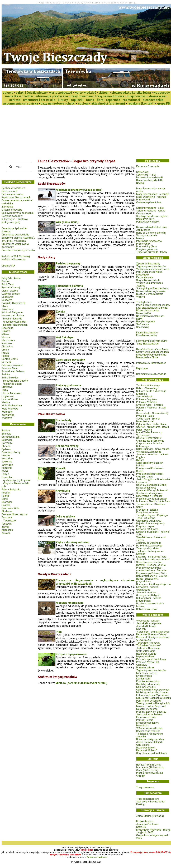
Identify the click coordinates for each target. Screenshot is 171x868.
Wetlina (6, 402)
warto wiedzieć (85, 93)
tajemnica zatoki (13, 384)
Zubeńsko (7, 530)
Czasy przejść (144, 213)
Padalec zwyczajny (68, 263)
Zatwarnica (8, 415)
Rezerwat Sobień (146, 748)
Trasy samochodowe (148, 799)
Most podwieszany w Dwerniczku (148, 724)
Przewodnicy (143, 244)
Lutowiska (7, 328)
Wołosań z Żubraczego (149, 452)
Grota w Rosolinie (146, 651)
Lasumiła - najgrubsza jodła (151, 557)
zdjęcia (8, 93)
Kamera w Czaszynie (148, 166)
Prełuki (5, 353)
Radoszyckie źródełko (148, 731)
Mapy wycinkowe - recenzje (151, 197)
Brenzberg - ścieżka (147, 510)
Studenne (7, 511)
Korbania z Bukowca (147, 529)
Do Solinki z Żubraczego (149, 546)
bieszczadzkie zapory (16, 381)
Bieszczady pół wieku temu (151, 355)
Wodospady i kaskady (148, 621)
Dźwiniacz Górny (11, 452)
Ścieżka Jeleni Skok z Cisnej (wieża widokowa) (151, 486)
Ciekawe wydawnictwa (149, 202)
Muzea (140, 238)
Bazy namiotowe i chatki (150, 177)
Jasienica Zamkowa (147, 824)
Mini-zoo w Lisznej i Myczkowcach (147, 674)
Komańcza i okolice (13, 315)
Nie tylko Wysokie (146, 322)
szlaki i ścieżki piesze (31, 93)
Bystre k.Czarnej (11, 288)
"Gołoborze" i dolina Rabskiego (153, 632)
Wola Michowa (10, 409)
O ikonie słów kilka (12, 210)
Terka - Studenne (146, 518)
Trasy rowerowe (145, 787)
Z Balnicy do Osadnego (149, 543)
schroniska (30, 103)
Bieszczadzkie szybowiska (151, 291)
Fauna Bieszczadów (147, 333)
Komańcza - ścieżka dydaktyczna (147, 588)
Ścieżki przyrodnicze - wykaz (152, 216)
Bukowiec (7, 440)
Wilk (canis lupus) (67, 222)
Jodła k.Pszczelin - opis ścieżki (153, 559)
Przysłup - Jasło (145, 416)
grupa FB (163, 103)
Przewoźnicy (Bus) (146, 246)
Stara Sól (141, 827)
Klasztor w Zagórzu (147, 709)
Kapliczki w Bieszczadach (16, 197)
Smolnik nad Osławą (13, 371)
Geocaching (143, 327)
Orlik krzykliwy (65, 517)
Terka (5, 390)
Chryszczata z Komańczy (150, 441)
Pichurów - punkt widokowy (151, 659)
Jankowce (7, 309)
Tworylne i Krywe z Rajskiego (152, 515)
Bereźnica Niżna (11, 437)
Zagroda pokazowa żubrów (151, 266)
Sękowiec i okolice (12, 365)
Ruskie (5, 496)
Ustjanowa (8, 396)
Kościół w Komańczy (14, 259)
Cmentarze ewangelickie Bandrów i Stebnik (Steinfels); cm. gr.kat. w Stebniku (18, 238)
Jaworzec (7, 465)
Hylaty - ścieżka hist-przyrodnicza (147, 580)
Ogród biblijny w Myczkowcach (153, 690)
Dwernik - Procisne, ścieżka (151, 565)
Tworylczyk (10, 521)
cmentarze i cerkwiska (39, 100)
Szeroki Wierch (144, 397)
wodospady (162, 93)
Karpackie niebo (145, 277)
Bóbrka (6, 281)
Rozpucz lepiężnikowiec (71, 654)
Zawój (5, 527)
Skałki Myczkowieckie (148, 684)
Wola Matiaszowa (12, 406)
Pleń (59, 632)
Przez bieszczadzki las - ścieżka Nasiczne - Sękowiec (152, 569)
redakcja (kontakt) (141, 103)
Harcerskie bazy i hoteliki (150, 180)
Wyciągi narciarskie (147, 235)
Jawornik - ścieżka (146, 593)
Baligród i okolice (11, 278)
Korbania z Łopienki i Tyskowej (153, 532)
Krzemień (142, 394)
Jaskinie (141, 286)
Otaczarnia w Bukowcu (149, 521)
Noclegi (140, 183)
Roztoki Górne (10, 359)
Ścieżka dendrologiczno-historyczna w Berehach (150, 495)
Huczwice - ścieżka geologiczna (153, 584)
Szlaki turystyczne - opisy (150, 208)
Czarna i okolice (11, 294)
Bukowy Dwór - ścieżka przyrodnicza (149, 599)
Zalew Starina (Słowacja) (150, 816)
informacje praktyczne (52, 96)
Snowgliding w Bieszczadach (152, 288)
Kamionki (7, 468)
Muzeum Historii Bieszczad (151, 706)
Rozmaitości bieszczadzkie (151, 374)
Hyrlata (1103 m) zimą (148, 765)
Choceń (6, 446)
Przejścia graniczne (147, 249)
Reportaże (142, 368)
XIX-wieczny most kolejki (150, 728)
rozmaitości (131, 100)
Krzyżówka (63, 491)
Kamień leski (143, 679)
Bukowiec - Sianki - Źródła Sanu (153, 501)
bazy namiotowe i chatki (58, 103)
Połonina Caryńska (146, 399)
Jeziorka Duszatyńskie (149, 623)
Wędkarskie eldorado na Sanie (153, 269)
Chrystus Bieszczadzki (16, 483)
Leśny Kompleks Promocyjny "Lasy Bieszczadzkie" (152, 342)
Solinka (6, 374)
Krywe (5, 471)
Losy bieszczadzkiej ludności (152, 308)
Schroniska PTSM (146, 175)
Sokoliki (6, 505)
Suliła (139, 535)
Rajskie (6, 356)
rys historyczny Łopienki (17, 480)
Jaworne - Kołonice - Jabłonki (152, 455)
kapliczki (77, 100)
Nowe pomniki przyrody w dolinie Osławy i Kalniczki (150, 741)
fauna (90, 100)
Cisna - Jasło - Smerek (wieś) (152, 413)
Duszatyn (7, 300)
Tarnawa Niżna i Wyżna (15, 514)
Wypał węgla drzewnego (150, 283)
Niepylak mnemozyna (70, 603)
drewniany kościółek (15, 322)
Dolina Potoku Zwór (147, 609)
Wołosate (7, 412)
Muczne (6, 337)
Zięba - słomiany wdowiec (73, 542)
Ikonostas (7, 207)
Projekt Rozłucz (145, 821)
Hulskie (6, 455)
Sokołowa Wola (10, 508)
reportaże (113, 100)
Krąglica (141, 457)
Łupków (6, 331)
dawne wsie (157, 96)
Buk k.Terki (8, 284)
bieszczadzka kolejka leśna (131, 93)
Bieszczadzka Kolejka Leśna (152, 227)
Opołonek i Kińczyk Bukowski (152, 490)
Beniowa (6, 434)
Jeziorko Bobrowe (146, 626)
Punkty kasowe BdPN (148, 222)
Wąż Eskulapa (65, 337)
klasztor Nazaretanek (15, 325)
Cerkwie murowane (12, 194)
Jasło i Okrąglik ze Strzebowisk (153, 479)
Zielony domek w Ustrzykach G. (153, 703)
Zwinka (60, 312)
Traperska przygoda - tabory (152, 252)
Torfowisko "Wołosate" (149, 645)
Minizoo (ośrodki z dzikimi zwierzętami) (81, 683)
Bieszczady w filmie (147, 357)
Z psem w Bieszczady (148, 264)
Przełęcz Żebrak (145, 668)
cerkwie (15, 100)
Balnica (6, 431)
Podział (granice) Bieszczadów (153, 305)
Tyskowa (7, 524)
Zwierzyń (7, 418)
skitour (104, 93)
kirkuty (63, 100)
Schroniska (142, 172)
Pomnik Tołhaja (145, 720)
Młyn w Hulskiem (145, 657)
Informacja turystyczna (149, 241)
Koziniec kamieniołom (148, 681)
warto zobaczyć (61, 93)
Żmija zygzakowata (68, 385)
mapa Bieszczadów (19, 96)
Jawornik (7, 462)
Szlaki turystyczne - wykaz (151, 211)
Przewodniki (143, 200)
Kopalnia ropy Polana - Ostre (152, 573)
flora (100, 100)
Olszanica (7, 347)
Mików (5, 334)
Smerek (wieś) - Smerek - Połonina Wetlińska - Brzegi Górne (151, 408)
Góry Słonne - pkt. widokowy (152, 753)
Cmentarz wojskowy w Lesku (18, 250)
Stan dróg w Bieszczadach (151, 802)
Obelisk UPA (8, 266)
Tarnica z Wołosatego (148, 386)
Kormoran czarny (67, 446)
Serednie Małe (10, 368)
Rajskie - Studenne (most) (150, 524)
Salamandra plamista (69, 286)
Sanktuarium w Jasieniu (149, 714)
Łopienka (7, 477)
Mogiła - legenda (13, 319)
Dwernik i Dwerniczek (13, 303)
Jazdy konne (143, 230)
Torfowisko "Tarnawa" (148, 643)
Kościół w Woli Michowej (16, 256)
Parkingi (141, 804)
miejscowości (137, 96)
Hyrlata (140, 460)
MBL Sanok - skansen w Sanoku (154, 698)
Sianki (5, 499)
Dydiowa (6, 449)
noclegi (83, 103)
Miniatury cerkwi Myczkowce (152, 692)
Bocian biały (64, 420)
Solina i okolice (10, 378)
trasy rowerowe (82, 96)
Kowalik (61, 468)
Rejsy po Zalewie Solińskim (151, 233)
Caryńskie (7, 443)
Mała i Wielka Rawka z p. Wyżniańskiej (149, 434)
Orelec (5, 350)
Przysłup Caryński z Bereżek (152, 499)
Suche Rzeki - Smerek (148, 419)
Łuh (4, 486)
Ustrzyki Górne (10, 399)
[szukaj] (18, 167)
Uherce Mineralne (11, 393)
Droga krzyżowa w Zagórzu (151, 712)
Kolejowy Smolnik (146, 687)
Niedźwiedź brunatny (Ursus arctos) (79, 190)
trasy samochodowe (110, 96)
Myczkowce (8, 340)
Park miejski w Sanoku (148, 701)
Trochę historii (144, 302)
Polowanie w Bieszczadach (151, 363)
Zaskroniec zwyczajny (70, 360)
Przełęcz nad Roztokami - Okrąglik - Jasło (150, 475)
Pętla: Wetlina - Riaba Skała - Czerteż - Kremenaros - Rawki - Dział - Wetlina (153, 427)
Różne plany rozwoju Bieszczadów (148, 312)
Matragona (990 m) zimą (150, 767)
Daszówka (7, 297)
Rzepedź (6, 362)
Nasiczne (7, 343)
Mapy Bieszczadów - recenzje (153, 194)
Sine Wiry (141, 629)
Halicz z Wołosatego (147, 388)
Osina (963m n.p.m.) (147, 770)
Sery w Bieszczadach (148, 280)
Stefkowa (7, 387)
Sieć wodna (143, 324)
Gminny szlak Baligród (148, 595)
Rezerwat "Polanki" (147, 750)
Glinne (5, 306)
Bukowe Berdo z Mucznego (151, 391)
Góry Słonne (143, 745)
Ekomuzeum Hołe (146, 717)
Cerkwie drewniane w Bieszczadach (13, 190)
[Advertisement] (63, 131)
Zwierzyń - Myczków (148, 548)
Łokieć (5, 474)
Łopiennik (142, 482)
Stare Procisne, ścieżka (149, 562)
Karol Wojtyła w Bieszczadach (153, 352)
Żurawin (6, 533)
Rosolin (6, 493)
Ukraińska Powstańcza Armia (152, 349)
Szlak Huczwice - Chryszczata (153, 449)
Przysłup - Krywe (145, 526)
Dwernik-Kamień (145, 421)
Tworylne (7, 517)
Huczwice (7, 458)
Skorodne (7, 502)
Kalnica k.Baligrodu (12, 312)
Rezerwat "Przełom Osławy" (152, 634)
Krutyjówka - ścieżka (147, 512)
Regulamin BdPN (145, 219)
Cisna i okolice (10, 291)
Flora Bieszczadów (147, 335)
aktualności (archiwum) (108, 103)
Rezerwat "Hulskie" (147, 654)
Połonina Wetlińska (147, 402)
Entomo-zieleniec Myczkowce (153, 695)
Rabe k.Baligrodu (11, 490)
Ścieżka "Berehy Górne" (149, 438)
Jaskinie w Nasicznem (148, 648)
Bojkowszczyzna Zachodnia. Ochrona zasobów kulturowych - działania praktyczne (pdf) (18, 218)
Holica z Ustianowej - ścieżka (152, 576)
